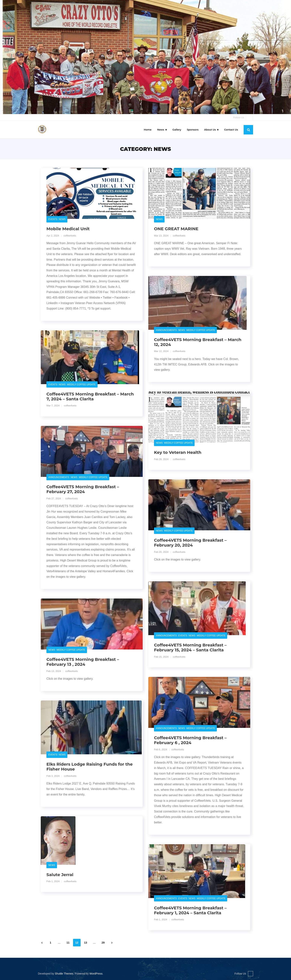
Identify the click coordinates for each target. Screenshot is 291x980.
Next (112, 943)
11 (68, 943)
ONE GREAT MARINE (176, 229)
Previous (42, 943)
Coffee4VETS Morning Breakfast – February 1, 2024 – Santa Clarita (190, 910)
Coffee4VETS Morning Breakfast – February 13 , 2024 (83, 662)
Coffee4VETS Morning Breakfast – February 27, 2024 (83, 489)
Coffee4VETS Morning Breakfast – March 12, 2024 (198, 342)
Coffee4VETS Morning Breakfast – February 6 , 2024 (190, 740)
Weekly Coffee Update (201, 330)
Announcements (166, 330)
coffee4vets (70, 236)
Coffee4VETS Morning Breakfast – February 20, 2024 (190, 543)
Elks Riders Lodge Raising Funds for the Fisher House (90, 767)
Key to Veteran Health (178, 453)
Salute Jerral (60, 875)
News (62, 219)
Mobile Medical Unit (68, 229)
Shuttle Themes (64, 974)
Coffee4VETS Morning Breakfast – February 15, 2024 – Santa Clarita (190, 648)
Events (53, 219)
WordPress (96, 974)
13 (85, 943)
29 (103, 943)
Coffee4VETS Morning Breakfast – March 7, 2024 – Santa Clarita (90, 397)
